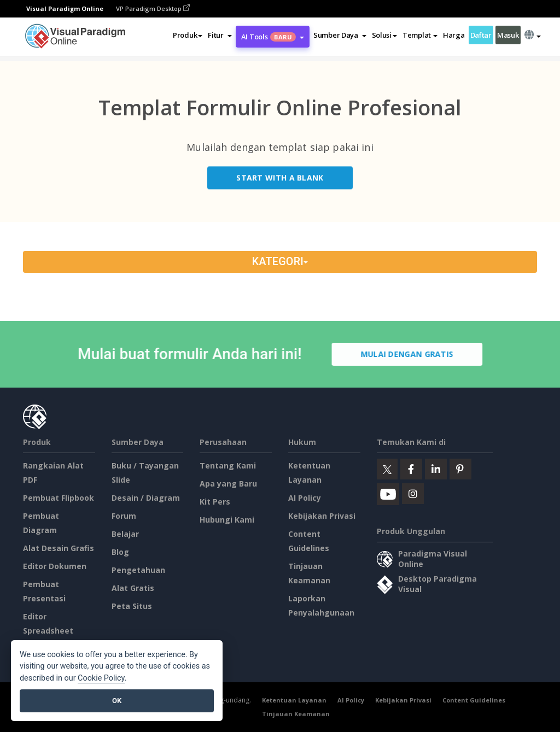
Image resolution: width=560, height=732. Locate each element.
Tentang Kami (228, 465)
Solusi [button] (384, 35)
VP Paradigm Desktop (153, 8)
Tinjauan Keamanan (296, 714)
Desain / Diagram (146, 498)
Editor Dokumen (55, 566)
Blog (120, 552)
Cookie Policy (101, 678)
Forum (124, 516)
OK (117, 701)
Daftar (481, 35)
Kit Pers (215, 502)
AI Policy (305, 498)
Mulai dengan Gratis (409, 354)
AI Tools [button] (273, 37)
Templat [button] (420, 35)
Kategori (280, 262)
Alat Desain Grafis (59, 548)
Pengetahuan (138, 570)
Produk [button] (188, 35)
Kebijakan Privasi (322, 516)
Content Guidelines (474, 700)
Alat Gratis (133, 588)
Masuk (508, 35)
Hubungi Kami (227, 520)
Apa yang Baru (228, 484)
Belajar (125, 534)
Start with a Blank (280, 179)
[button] (220, 35)
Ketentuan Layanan (294, 700)
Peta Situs (132, 606)
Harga (454, 35)
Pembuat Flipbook (59, 498)
